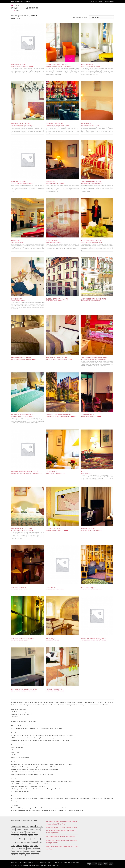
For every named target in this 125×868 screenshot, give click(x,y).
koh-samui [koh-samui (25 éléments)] (15, 839)
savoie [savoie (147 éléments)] (33, 852)
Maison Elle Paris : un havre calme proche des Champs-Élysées (62, 841)
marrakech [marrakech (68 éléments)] (27, 842)
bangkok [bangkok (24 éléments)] (33, 826)
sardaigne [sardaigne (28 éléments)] (27, 852)
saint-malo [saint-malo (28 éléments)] (19, 852)
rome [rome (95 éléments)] (13, 852)
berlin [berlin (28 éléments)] (13, 829)
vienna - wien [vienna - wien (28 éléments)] (35, 855)
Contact (31, 862)
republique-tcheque (20, 16)
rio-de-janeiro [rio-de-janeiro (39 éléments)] (36, 848)
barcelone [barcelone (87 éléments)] (40, 826)
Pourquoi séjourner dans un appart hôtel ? (61, 836)
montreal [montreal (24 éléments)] (19, 845)
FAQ (20, 862)
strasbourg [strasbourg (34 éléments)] (15, 855)
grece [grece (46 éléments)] (34, 833)
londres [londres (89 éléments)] (28, 839)
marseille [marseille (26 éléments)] (35, 842)
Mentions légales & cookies (50, 862)
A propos (100, 1)
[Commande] (101, 17)
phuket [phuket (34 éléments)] (14, 848)
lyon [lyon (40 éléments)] (39, 839)
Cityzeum (42, 865)
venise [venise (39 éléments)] (28, 855)
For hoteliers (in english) (70, 862)
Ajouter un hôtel (109, 1)
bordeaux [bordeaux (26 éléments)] (25, 829)
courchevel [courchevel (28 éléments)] (15, 833)
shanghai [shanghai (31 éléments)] (39, 852)
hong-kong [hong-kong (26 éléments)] (24, 836)
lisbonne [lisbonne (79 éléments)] (22, 839)
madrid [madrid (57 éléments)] (14, 842)
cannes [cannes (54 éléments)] (38, 829)
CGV (37, 862)
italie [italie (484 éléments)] (36, 836)
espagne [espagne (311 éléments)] (22, 833)
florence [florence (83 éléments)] (28, 833)
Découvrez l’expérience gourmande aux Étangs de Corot (62, 848)
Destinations (34, 8)
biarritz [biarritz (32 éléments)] (19, 829)
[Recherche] (27, 8)
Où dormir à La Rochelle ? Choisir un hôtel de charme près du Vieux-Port (62, 823)
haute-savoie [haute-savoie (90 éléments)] (15, 836)
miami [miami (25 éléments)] (40, 842)
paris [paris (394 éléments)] (36, 845)
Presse (25, 862)
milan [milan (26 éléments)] (13, 845)
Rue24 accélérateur (53, 865)
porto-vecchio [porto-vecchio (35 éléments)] (21, 848)
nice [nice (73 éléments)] (32, 845)
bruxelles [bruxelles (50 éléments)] (32, 829)
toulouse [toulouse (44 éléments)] (22, 855)
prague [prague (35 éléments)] (29, 848)
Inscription (92, 2)
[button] (15, 18)
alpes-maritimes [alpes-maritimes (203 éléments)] (16, 826)
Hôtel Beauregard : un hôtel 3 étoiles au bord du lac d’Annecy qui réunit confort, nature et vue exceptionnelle (62, 830)
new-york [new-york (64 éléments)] (26, 845)
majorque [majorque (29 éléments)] (20, 842)
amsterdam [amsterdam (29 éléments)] (25, 826)
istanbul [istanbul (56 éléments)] (31, 836)
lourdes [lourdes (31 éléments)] (34, 839)
